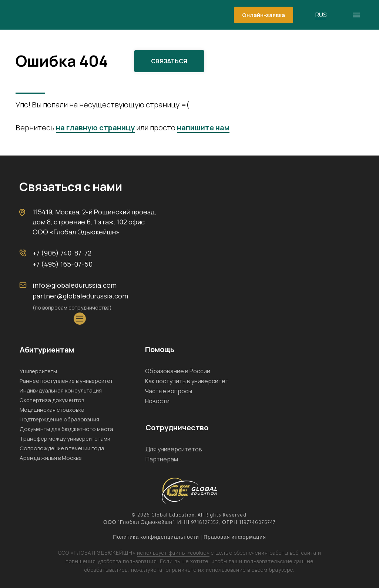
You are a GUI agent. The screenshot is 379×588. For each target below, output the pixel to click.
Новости (157, 401)
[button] (264, 15)
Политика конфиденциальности (156, 538)
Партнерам (162, 459)
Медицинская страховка (52, 410)
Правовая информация (235, 538)
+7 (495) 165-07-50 (63, 264)
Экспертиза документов (52, 400)
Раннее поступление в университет (66, 381)
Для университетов (174, 449)
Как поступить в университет (187, 381)
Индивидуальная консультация (61, 390)
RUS (321, 15)
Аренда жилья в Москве (51, 458)
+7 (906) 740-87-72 (62, 253)
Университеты (38, 371)
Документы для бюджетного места (66, 429)
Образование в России (178, 371)
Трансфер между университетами (65, 439)
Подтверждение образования (59, 419)
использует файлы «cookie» (173, 553)
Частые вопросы (169, 391)
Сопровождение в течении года (62, 448)
